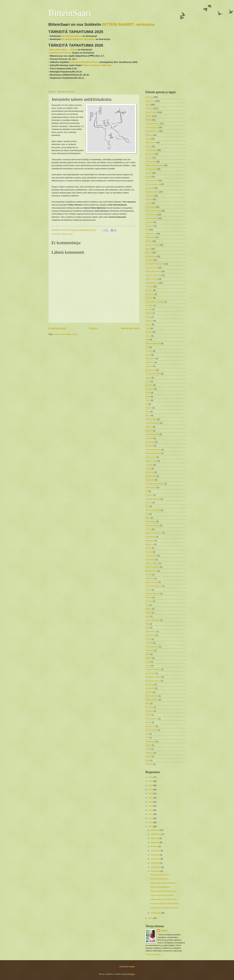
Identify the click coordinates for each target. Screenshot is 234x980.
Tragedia (149, 465)
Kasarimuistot (151, 215)
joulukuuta (155, 830)
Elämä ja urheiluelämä (160, 875)
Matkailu (149, 135)
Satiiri (148, 518)
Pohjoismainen (152, 700)
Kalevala (149, 643)
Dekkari (149, 241)
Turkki (148, 749)
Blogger (132, 974)
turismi (148, 203)
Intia (147, 624)
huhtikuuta (155, 863)
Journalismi (150, 635)
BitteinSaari (70, 13)
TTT (147, 738)
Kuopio (148, 324)
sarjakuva (149, 544)
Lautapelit (150, 188)
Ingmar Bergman (153, 620)
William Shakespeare (154, 165)
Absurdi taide (151, 419)
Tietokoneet (150, 741)
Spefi (148, 105)
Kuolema (149, 438)
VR (147, 404)
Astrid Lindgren (152, 563)
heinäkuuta (156, 851)
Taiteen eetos (67, 234)
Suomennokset (152, 180)
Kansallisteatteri (152, 434)
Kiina (148, 654)
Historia (149, 252)
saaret (148, 355)
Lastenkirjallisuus (153, 499)
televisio (149, 552)
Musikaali (149, 446)
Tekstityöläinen (152, 127)
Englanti (149, 431)
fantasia (149, 199)
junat (147, 760)
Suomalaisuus (151, 268)
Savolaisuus (151, 522)
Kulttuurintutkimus (153, 669)
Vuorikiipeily (150, 537)
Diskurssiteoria (152, 582)
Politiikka (149, 108)
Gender (149, 173)
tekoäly (148, 548)
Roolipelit (149, 711)
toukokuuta (156, 859)
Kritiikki (148, 120)
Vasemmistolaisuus (154, 533)
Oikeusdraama (152, 696)
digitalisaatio (151, 476)
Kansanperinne (152, 647)
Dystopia (149, 260)
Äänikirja (149, 764)
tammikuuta (156, 913)
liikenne (149, 408)
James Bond (151, 631)
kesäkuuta (155, 855)
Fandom (149, 351)
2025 (151, 781)
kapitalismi (150, 480)
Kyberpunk (150, 442)
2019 (151, 806)
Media (148, 139)
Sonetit (148, 722)
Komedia (149, 305)
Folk (147, 605)
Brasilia (148, 575)
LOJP (148, 381)
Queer (148, 336)
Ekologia (149, 290)
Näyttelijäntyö (151, 150)
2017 (151, 814)
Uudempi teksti (57, 328)
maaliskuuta (156, 867)
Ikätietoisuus (151, 234)
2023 (151, 790)
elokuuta (154, 846)
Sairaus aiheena (152, 245)
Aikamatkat (150, 559)
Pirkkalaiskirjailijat (153, 453)
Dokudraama (151, 487)
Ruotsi (148, 317)
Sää (147, 734)
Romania (149, 707)
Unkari (148, 468)
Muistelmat (150, 688)
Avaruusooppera (152, 567)
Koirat (148, 662)
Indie (147, 616)
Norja (148, 397)
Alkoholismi (150, 359)
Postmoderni (151, 457)
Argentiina (150, 362)
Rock (148, 703)
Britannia (149, 321)
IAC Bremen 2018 (153, 374)
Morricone (150, 684)
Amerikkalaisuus (152, 423)
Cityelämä (150, 578)
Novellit (148, 309)
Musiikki (149, 332)
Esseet (148, 590)
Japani (148, 378)
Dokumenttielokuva (154, 586)
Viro (147, 347)
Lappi (148, 328)
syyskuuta (155, 842)
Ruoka (148, 715)
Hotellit (148, 613)
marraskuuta (156, 834)
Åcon (148, 412)
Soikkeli (164, 931)
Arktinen (149, 366)
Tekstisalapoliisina (153, 271)
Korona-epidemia (153, 184)
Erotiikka (149, 298)
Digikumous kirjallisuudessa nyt (163, 883)
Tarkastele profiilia (153, 954)
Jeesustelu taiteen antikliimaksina (164, 903)
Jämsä (148, 639)
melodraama (151, 256)
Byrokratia (150, 294)
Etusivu (93, 328)
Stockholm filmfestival (155, 264)
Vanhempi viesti (130, 328)
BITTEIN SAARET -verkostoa (128, 24)
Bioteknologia (151, 571)
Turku (148, 400)
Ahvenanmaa (151, 556)
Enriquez (149, 495)
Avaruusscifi (151, 162)
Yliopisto (149, 287)
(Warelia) (97, 65)
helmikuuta (156, 871)
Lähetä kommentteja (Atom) (65, 334)
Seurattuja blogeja (127, 967)
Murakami (150, 389)
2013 (151, 918)
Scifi (147, 230)
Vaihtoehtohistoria (153, 343)
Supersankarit (151, 279)
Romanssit (150, 154)
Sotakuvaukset (152, 218)
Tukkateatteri (151, 169)
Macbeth (149, 385)
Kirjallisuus (150, 101)
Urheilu (148, 529)
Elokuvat (149, 97)
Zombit (148, 756)
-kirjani (63, 50)
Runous (149, 158)
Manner (149, 503)
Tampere (149, 226)
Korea (148, 666)
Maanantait (150, 237)
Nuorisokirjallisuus (153, 450)
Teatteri (148, 116)
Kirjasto (149, 658)
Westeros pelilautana (159, 879)
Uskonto (149, 222)
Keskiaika (149, 650)
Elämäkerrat (151, 370)
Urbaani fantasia (152, 525)
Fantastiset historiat (60, 53)
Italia (147, 628)
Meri (147, 506)
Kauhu (148, 146)
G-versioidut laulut (153, 211)
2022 (151, 794)
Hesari (148, 177)
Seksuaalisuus (152, 719)
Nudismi (149, 692)
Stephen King (151, 461)
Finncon (149, 601)
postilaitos (150, 540)
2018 (151, 810)
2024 (151, 785)
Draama (149, 427)
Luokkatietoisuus (153, 124)
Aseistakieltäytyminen (155, 484)
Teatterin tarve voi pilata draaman (164, 908)
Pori (147, 514)
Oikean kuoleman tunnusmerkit (163, 891)
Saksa (148, 249)
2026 (151, 777)
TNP (147, 340)
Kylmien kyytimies (153, 275)
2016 (151, 818)
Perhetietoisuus (152, 131)
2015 (151, 822)
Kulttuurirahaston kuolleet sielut (163, 899)
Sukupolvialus (151, 730)
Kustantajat (150, 673)
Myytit (148, 393)
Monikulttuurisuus (153, 681)
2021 (151, 798)
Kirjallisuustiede (152, 192)
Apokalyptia (150, 207)
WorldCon (150, 472)
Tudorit (148, 745)
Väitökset (149, 753)
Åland (148, 415)
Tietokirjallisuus (152, 283)
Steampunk (150, 726)
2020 (151, 802)
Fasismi (149, 597)
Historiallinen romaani (155, 302)
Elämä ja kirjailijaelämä (160, 887)
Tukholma (150, 196)
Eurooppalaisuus (153, 593)
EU (147, 491)
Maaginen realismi (153, 677)
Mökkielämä (151, 143)
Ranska (149, 313)
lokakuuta (155, 838)
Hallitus (148, 609)
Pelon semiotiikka (153, 510)
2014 (151, 826)
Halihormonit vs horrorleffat (162, 895)
